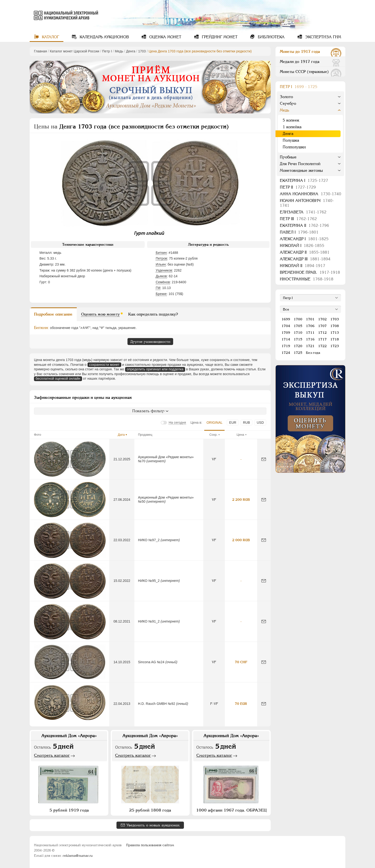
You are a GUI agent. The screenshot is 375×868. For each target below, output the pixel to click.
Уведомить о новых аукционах (153, 825)
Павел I (299, 232)
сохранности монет (104, 365)
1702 (322, 319)
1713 (335, 333)
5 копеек (291, 120)
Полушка (291, 140)
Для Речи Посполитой (300, 164)
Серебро (288, 103)
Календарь (104, 37)
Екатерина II (304, 225)
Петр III (298, 219)
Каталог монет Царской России (74, 51)
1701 (310, 319)
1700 (298, 319)
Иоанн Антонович (307, 203)
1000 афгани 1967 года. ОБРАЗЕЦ (231, 810)
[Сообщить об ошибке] (264, 459)
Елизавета (303, 212)
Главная (40, 51)
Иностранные (307, 279)
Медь (119, 51)
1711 (310, 333)
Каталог (50, 37)
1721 (310, 346)
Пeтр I (107, 51)
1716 (310, 339)
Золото (286, 97)
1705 (298, 326)
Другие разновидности (150, 342)
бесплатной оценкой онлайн (58, 378)
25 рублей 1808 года (150, 810)
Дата (121, 435)
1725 (298, 353)
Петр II (298, 187)
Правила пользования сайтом (150, 845)
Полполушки (294, 147)
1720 (298, 346)
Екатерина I (304, 181)
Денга (131, 51)
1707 (322, 326)
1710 (298, 333)
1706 (310, 326)
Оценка (165, 37)
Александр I (304, 239)
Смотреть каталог (52, 755)
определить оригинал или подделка (155, 369)
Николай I (302, 246)
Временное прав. (310, 272)
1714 (286, 339)
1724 (286, 353)
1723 (335, 346)
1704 (286, 326)
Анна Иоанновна (311, 194)
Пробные (288, 157)
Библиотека (271, 37)
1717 (322, 339)
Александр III (305, 259)
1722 (322, 346)
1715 (298, 339)
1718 (335, 339)
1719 (286, 346)
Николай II (303, 266)
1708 (335, 326)
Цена (240, 435)
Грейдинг (219, 37)
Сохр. (214, 435)
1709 (286, 333)
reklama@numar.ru (78, 856)
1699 (286, 319)
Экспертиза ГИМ (323, 37)
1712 (322, 333)
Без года (313, 353)
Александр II (305, 252)
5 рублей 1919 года (69, 810)
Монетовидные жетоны (301, 170)
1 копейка (292, 127)
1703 (142, 51)
